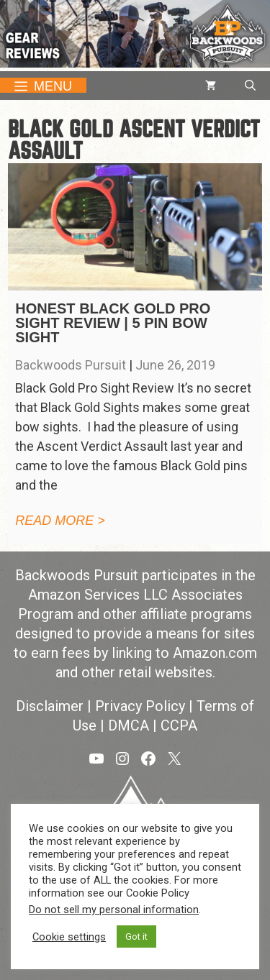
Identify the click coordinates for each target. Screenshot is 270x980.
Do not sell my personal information (114, 910)
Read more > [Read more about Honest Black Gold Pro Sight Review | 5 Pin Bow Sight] (60, 521)
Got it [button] (136, 937)
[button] (250, 86)
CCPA (179, 725)
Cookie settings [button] (69, 937)
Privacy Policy (140, 706)
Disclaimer (50, 706)
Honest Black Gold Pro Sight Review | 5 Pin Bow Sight (113, 323)
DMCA (129, 725)
